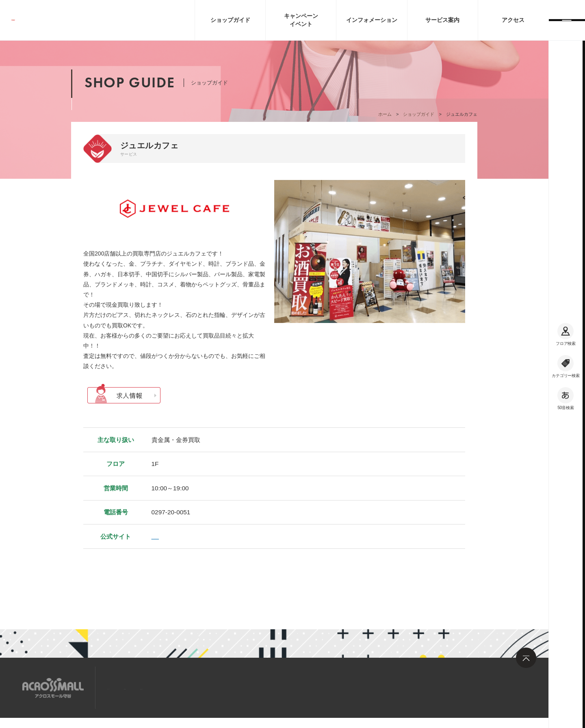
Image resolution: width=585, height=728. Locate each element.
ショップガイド (419, 114)
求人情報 (172, 687)
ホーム (385, 114)
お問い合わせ (217, 687)
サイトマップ (127, 687)
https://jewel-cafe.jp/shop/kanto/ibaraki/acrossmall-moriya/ (232, 536)
